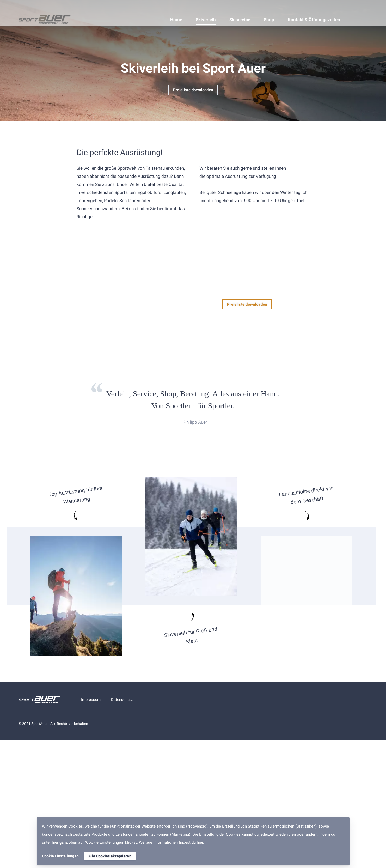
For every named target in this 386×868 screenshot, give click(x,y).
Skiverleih (206, 20)
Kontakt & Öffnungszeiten (314, 20)
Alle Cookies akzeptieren (110, 856)
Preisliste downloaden (193, 90)
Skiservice (240, 20)
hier (55, 842)
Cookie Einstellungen (61, 856)
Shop (269, 20)
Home (176, 20)
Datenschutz (122, 700)
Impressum (91, 700)
